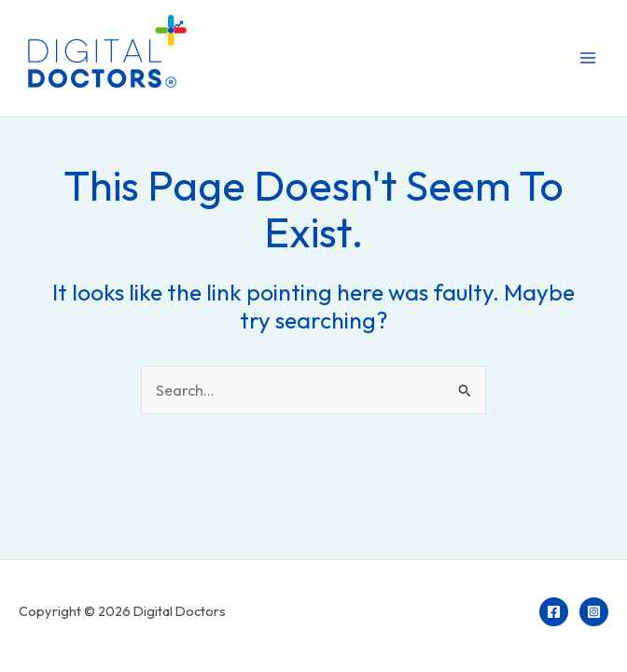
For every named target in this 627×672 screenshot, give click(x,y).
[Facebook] (554, 612)
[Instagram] (594, 612)
